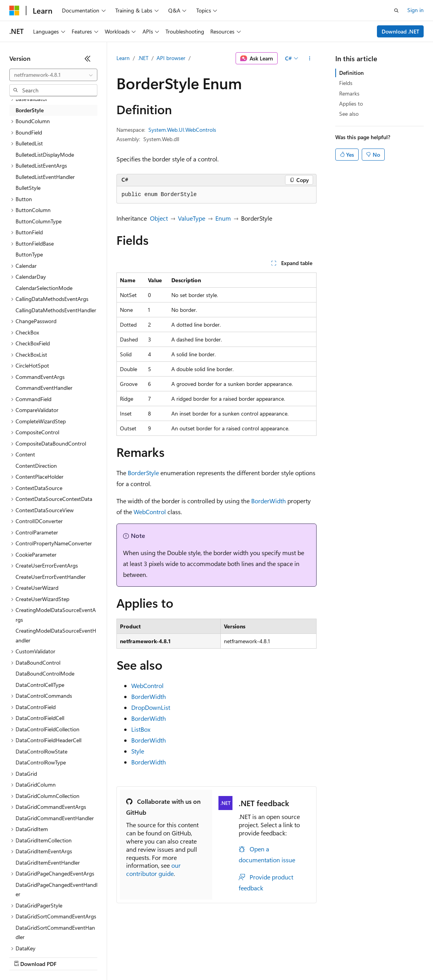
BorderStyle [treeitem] (30, 110)
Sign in (415, 10)
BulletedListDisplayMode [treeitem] (45, 155)
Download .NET (400, 31)
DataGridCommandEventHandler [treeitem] (55, 818)
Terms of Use (284, 956)
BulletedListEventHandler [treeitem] (45, 177)
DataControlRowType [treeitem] (41, 762)
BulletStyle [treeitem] (28, 188)
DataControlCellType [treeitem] (40, 685)
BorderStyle (143, 473)
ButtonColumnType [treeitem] (39, 221)
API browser (171, 58)
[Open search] (396, 11)
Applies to (351, 103)
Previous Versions (71, 956)
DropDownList (151, 707)
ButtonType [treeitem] (29, 254)
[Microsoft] (14, 11)
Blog (106, 956)
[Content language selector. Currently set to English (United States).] (45, 938)
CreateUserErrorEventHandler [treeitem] (51, 577)
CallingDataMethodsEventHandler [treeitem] (56, 310)
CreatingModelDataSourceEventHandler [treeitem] (56, 635)
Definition (351, 73)
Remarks (349, 93)
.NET (143, 58)
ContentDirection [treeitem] (36, 466)
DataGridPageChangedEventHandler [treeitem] (56, 890)
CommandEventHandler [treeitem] (44, 388)
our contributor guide (153, 869)
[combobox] (53, 75)
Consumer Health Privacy (224, 956)
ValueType (192, 218)
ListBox (141, 729)
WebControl (150, 512)
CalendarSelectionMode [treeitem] (44, 288)
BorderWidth (268, 501)
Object (159, 218)
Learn (123, 58)
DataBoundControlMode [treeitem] (45, 673)
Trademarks (323, 956)
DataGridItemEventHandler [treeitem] (48, 862)
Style (138, 751)
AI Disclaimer (25, 956)
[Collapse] (88, 58)
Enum (223, 218)
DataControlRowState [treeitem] (41, 751)
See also (349, 114)
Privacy (170, 956)
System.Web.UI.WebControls (182, 130)
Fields (346, 83)
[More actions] (310, 58)
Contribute (139, 956)
